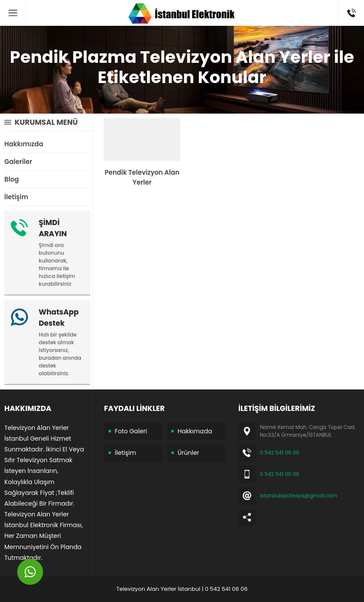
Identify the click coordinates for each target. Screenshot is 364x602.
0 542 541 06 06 (280, 452)
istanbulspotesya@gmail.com (299, 495)
